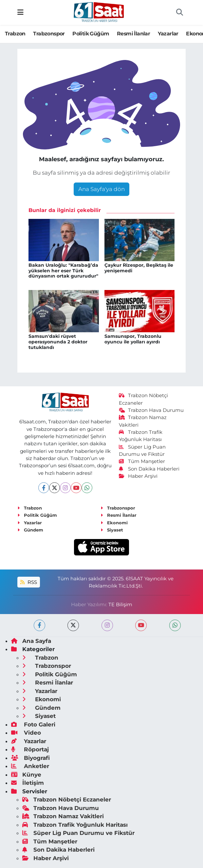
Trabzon (15, 34)
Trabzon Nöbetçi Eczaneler (67, 800)
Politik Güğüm (91, 34)
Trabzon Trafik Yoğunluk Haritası (75, 825)
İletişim (28, 783)
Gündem (30, 530)
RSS (28, 582)
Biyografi (30, 758)
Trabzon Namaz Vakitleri (63, 816)
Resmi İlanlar (133, 34)
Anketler (30, 766)
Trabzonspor (49, 34)
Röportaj (30, 749)
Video (26, 733)
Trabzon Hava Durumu (151, 410)
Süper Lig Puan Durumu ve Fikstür (78, 833)
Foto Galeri (33, 724)
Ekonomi (114, 523)
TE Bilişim (120, 605)
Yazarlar (168, 34)
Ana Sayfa (31, 641)
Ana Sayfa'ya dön (101, 189)
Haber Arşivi (138, 476)
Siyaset (112, 530)
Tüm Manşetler (142, 461)
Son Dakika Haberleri (149, 469)
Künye (26, 775)
